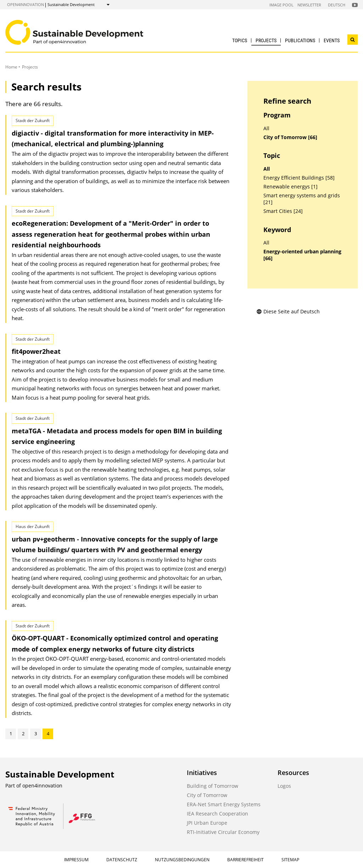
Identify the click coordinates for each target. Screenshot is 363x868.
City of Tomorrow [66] (290, 137)
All (266, 128)
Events (332, 40)
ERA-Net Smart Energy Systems (224, 804)
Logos (284, 786)
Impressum (76, 860)
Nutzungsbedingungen (182, 860)
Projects (266, 40)
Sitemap (290, 860)
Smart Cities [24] (283, 211)
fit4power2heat (36, 351)
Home (11, 67)
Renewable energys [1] (291, 187)
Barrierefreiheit (245, 860)
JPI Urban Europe (207, 823)
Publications (300, 40)
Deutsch (337, 5)
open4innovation (26, 4)
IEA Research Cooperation (217, 814)
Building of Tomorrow (213, 786)
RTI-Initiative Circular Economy (223, 832)
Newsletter (309, 5)
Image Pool (281, 5)
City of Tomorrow (207, 795)
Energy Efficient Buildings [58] (299, 178)
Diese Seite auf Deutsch (288, 311)
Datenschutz (122, 860)
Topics (240, 40)
